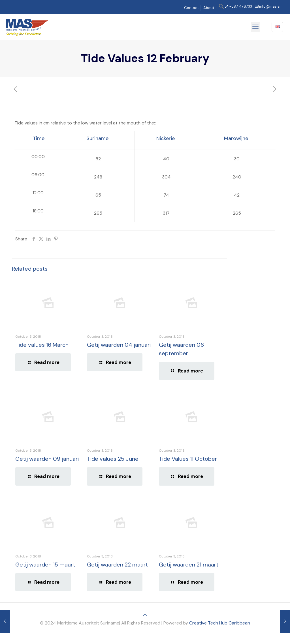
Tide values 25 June (113, 459)
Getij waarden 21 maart (189, 565)
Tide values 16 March (42, 345)
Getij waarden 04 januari (119, 345)
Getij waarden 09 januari (47, 459)
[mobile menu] (255, 27)
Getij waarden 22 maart (117, 565)
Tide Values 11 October (188, 459)
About (209, 8)
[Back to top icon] (145, 615)
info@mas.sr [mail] (270, 6)
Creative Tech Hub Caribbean (220, 623)
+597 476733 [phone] (240, 6)
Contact (191, 8)
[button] (221, 8)
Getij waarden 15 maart (45, 565)
